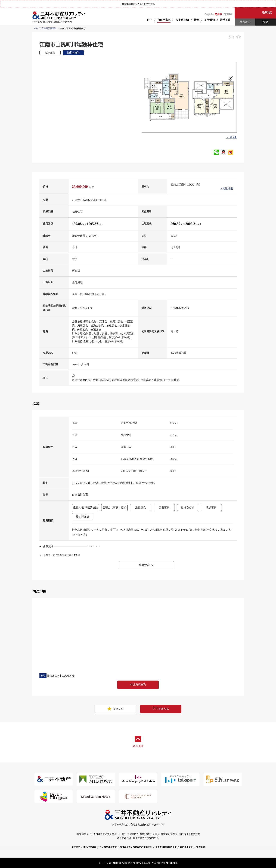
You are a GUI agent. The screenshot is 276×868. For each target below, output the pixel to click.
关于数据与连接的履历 (166, 847)
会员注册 (245, 22)
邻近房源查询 (138, 685)
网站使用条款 (186, 847)
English (209, 14)
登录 (266, 22)
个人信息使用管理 (108, 847)
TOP (149, 20)
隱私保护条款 (90, 847)
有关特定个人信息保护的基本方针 (136, 847)
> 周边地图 (227, 189)
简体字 (218, 14)
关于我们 (76, 847)
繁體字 (228, 14)
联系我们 (267, 13)
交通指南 (200, 847)
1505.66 (93, 224)
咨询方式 (161, 709)
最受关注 (115, 709)
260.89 (176, 224)
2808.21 (192, 224)
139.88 (77, 224)
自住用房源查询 (49, 28)
